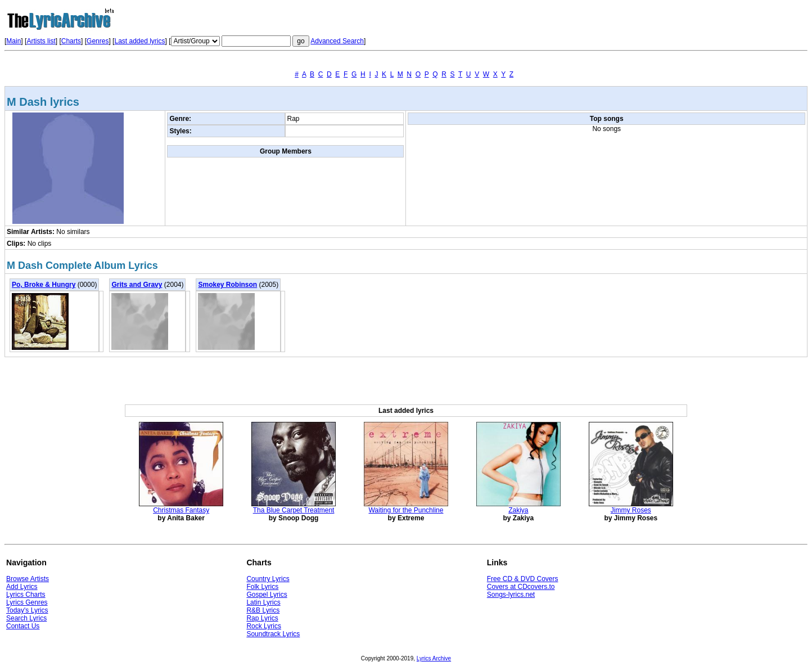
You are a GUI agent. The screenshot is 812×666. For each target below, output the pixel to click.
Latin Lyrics (263, 602)
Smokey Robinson (227, 285)
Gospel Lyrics (267, 595)
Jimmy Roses (631, 510)
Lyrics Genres (27, 602)
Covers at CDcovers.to (521, 587)
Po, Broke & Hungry (44, 285)
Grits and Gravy (137, 285)
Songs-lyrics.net (511, 595)
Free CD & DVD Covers (523, 579)
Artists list (41, 41)
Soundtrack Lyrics (273, 634)
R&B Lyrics (263, 610)
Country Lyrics (268, 579)
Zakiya (518, 510)
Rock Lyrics (264, 626)
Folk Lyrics (262, 587)
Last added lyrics (139, 41)
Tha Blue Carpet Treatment (294, 510)
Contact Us (23, 626)
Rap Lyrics (262, 618)
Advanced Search (337, 41)
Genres (98, 41)
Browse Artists (28, 579)
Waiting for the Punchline (406, 510)
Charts (71, 41)
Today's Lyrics (27, 610)
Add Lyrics (22, 587)
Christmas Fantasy (181, 510)
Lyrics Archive (434, 658)
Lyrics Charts (26, 595)
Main (13, 41)
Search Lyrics (26, 618)
